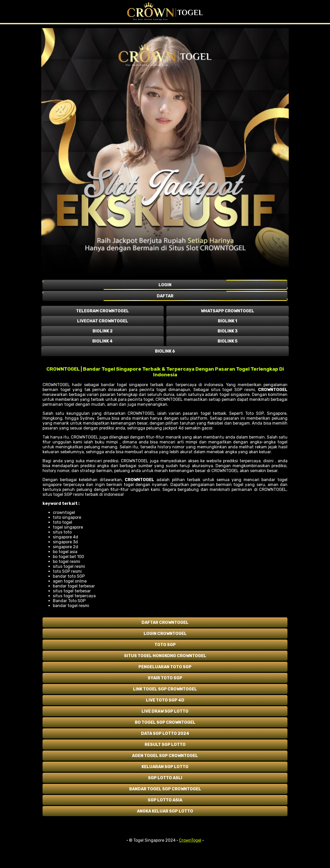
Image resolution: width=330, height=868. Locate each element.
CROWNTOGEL (273, 390)
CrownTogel (190, 840)
